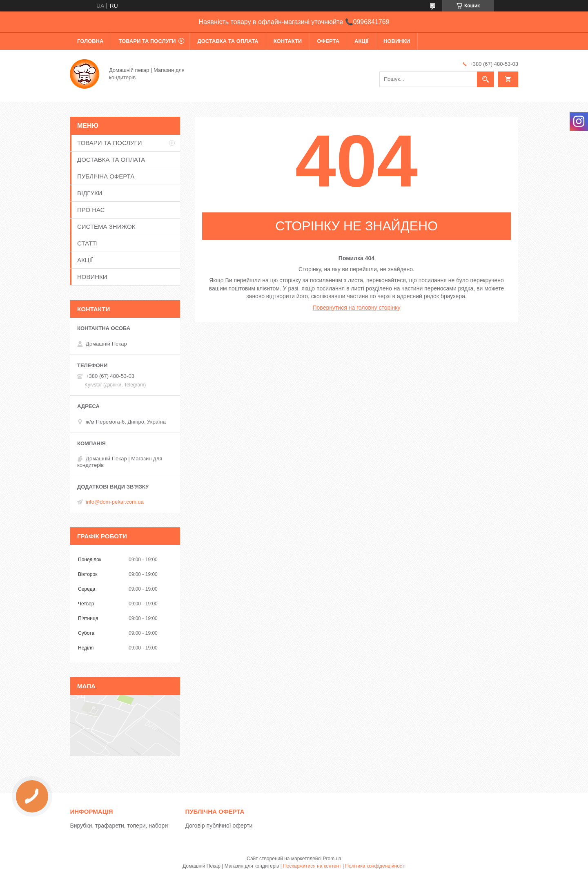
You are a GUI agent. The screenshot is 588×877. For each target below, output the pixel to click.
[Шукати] (486, 79)
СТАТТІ (87, 243)
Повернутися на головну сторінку (357, 308)
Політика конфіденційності (375, 866)
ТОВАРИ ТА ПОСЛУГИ (147, 41)
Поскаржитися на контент (312, 866)
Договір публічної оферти (219, 826)
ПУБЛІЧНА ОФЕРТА (106, 176)
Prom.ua (332, 859)
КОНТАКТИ (288, 41)
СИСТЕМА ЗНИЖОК (106, 227)
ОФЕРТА (328, 41)
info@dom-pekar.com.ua (115, 502)
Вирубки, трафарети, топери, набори (119, 826)
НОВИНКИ (397, 41)
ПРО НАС (91, 210)
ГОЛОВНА (90, 41)
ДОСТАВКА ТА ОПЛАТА (228, 41)
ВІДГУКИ (90, 193)
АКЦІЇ (361, 41)
